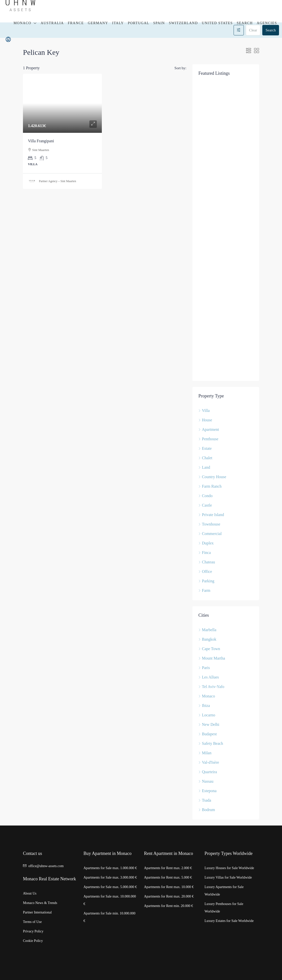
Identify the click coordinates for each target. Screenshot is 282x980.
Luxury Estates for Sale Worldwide (229, 921)
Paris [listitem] (204, 668)
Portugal (139, 23)
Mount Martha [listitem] (212, 658)
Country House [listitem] (212, 477)
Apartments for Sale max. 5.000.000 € (110, 887)
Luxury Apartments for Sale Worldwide (224, 891)
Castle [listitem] (205, 505)
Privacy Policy (33, 931)
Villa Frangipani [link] (41, 141)
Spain (159, 23)
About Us (30, 893)
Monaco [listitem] (207, 696)
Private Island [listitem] (211, 515)
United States (217, 23)
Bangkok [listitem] (207, 639)
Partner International (37, 912)
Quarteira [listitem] (208, 772)
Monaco (22, 23)
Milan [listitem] (205, 753)
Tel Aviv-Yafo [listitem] (211, 687)
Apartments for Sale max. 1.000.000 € (110, 868)
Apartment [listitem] (209, 429)
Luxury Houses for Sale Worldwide (229, 868)
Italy (118, 23)
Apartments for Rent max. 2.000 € (168, 868)
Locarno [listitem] (207, 715)
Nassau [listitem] (206, 781)
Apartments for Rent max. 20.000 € (169, 896)
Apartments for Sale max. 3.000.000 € (110, 877)
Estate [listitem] (205, 448)
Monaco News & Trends (40, 903)
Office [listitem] (205, 571)
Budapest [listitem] (208, 734)
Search (245, 23)
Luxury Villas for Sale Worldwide (228, 877)
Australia (52, 23)
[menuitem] (8, 40)
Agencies (267, 23)
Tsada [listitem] (205, 800)
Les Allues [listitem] (209, 677)
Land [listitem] (204, 467)
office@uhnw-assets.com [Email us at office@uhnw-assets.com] (46, 866)
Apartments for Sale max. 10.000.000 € (110, 900)
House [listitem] (205, 420)
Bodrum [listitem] (207, 810)
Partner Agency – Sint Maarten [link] (58, 181)
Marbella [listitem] (207, 630)
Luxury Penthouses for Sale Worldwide (224, 908)
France (76, 23)
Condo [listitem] (206, 496)
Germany (98, 23)
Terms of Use (32, 922)
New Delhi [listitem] (209, 724)
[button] (249, 51)
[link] (62, 103)
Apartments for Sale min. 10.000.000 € (110, 917)
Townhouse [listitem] (209, 524)
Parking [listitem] (206, 581)
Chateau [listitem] (207, 562)
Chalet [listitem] (205, 458)
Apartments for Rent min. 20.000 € (168, 906)
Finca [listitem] (205, 553)
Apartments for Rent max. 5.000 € (168, 877)
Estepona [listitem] (208, 791)
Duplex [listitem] (206, 543)
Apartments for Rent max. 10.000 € (169, 887)
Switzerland (183, 23)
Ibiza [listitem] (204, 706)
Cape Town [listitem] (209, 649)
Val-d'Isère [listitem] (209, 762)
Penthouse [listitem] (208, 439)
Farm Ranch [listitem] (210, 486)
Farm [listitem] (204, 590)
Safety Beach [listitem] (211, 743)
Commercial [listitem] (210, 534)
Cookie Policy (33, 941)
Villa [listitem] (204, 411)
